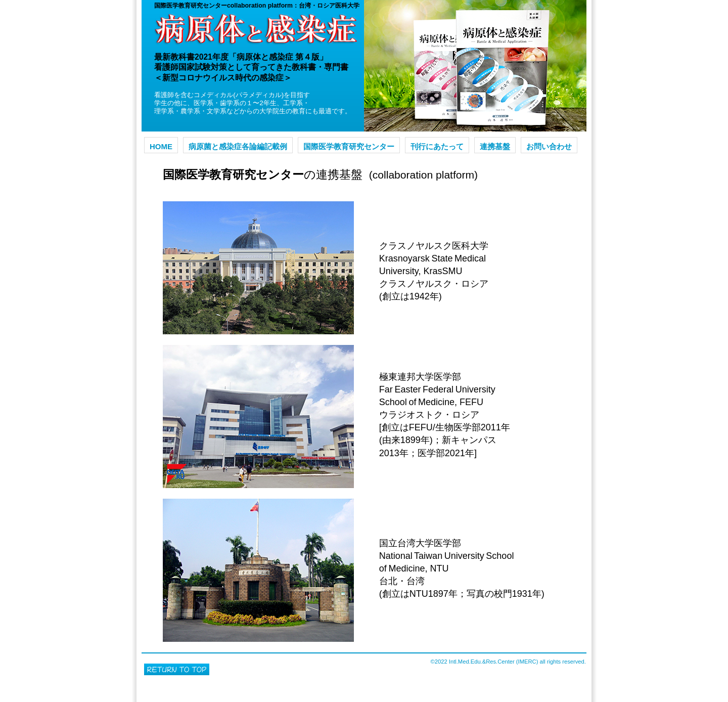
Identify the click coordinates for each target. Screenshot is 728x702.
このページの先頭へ (177, 669)
